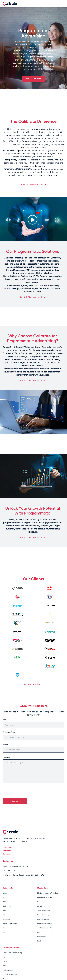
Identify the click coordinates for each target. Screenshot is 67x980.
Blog (4, 897)
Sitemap (6, 932)
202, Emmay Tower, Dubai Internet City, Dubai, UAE (23, 875)
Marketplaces (8, 970)
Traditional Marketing (45, 928)
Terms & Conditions (10, 924)
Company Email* (9, 732)
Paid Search (42, 902)
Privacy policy (8, 928)
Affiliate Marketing (44, 919)
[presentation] (22, 791)
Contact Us (7, 919)
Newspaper (41, 937)
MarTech (6, 979)
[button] (60, 4)
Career (5, 915)
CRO (4, 966)
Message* (6, 757)
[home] (10, 4)
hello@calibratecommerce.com (15, 866)
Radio (39, 941)
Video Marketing (43, 915)
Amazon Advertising (10, 974)
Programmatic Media (45, 924)
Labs (4, 910)
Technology (7, 906)
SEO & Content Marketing (12, 953)
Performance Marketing (46, 897)
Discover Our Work (33, 684)
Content (6, 961)
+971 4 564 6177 (9, 871)
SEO (4, 957)
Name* (5, 720)
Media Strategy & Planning (47, 893)
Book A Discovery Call (33, 184)
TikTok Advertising (44, 911)
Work (4, 902)
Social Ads (41, 906)
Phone (5, 745)
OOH (39, 932)
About (5, 893)
